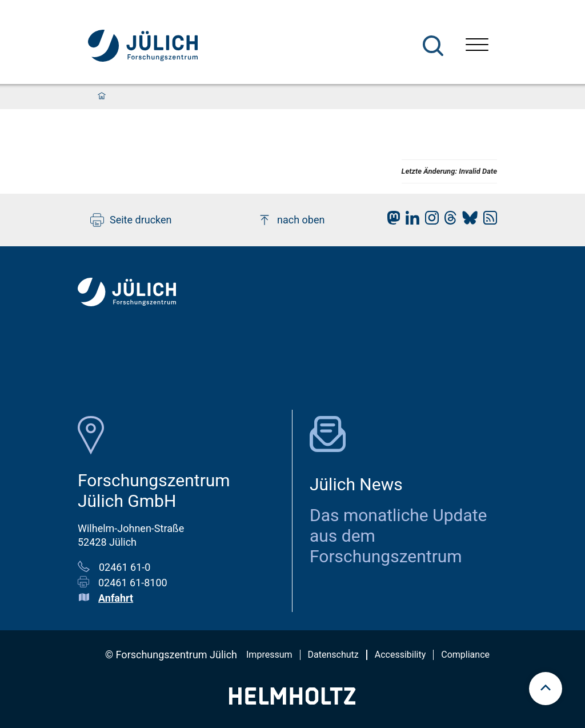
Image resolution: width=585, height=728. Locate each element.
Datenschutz (333, 655)
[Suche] (433, 46)
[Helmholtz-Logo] (292, 701)
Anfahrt (116, 598)
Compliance (465, 655)
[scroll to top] (546, 689)
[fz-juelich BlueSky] (467, 221)
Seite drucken (131, 220)
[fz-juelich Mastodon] (391, 221)
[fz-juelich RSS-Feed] (487, 221)
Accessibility (400, 655)
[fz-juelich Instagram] (429, 221)
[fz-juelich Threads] (448, 221)
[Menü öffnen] (477, 46)
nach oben (291, 220)
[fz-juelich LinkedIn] (410, 221)
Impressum (269, 655)
